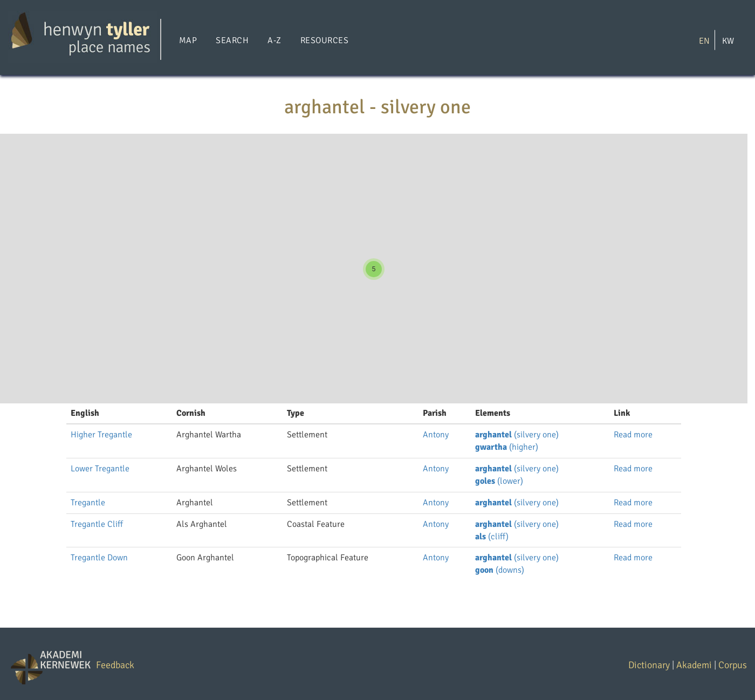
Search (232, 40)
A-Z (274, 40)
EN (704, 40)
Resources (324, 40)
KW (728, 40)
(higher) (507, 447)
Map (188, 40)
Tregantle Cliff (97, 524)
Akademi (694, 665)
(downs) (500, 570)
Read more (633, 435)
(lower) (499, 481)
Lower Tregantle (100, 469)
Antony (436, 435)
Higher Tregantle (101, 435)
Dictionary (649, 665)
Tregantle (88, 503)
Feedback (115, 665)
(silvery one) (517, 435)
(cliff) (492, 537)
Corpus (733, 665)
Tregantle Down (99, 558)
